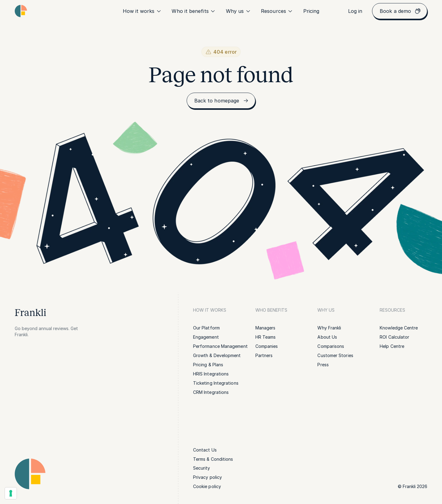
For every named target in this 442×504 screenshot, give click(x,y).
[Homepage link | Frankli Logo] (21, 11)
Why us (238, 11)
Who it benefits (194, 11)
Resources (277, 11)
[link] (311, 11)
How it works (142, 11)
